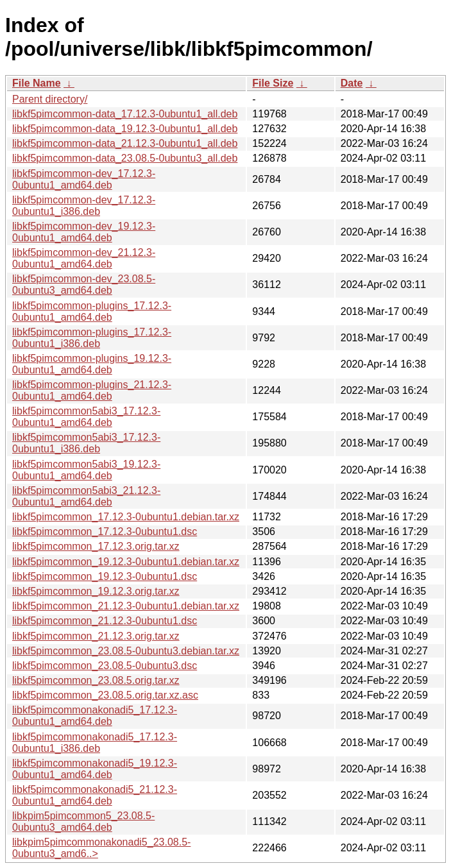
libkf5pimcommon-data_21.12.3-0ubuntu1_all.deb (125, 143)
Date (352, 83)
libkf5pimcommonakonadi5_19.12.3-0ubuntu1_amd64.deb (95, 769)
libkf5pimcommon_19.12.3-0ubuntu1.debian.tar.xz (126, 562)
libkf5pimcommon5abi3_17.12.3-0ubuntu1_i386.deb (86, 443)
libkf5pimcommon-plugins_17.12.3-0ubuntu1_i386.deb (92, 338)
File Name (37, 83)
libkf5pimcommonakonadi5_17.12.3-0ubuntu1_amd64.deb (95, 716)
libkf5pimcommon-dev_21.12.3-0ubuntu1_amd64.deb (84, 258)
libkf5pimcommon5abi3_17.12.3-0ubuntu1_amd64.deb (86, 417)
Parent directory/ (50, 99)
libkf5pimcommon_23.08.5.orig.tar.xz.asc (105, 695)
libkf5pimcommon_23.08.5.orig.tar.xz (96, 680)
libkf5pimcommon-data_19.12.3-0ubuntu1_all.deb (125, 129)
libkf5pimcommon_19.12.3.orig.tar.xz (96, 591)
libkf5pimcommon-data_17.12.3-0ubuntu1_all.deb (125, 114)
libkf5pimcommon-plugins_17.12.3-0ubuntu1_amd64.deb (92, 311)
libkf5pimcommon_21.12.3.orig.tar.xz (96, 636)
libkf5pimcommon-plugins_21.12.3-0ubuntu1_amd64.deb (92, 390)
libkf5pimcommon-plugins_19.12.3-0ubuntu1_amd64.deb (92, 364)
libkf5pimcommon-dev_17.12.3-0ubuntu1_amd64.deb (84, 179)
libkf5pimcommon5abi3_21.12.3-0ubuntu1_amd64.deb (86, 496)
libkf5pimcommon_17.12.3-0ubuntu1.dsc (105, 532)
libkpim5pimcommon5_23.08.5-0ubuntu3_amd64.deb (83, 821)
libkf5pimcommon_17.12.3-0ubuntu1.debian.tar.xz (126, 517)
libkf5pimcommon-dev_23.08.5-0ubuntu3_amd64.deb (84, 285)
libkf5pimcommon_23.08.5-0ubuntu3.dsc (105, 666)
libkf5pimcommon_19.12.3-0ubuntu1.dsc (105, 576)
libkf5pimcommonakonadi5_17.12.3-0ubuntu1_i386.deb (95, 743)
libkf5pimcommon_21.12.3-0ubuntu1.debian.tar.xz (126, 606)
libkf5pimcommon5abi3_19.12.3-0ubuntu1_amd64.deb (86, 470)
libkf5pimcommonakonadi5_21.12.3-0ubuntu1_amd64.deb (95, 795)
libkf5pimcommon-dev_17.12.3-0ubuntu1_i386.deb (84, 206)
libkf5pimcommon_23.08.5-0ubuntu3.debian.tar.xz (126, 651)
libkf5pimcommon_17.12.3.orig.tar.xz (96, 546)
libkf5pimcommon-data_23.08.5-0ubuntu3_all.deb (125, 158)
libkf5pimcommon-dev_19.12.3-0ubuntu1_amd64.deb (84, 232)
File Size (273, 83)
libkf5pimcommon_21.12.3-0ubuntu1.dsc (105, 621)
